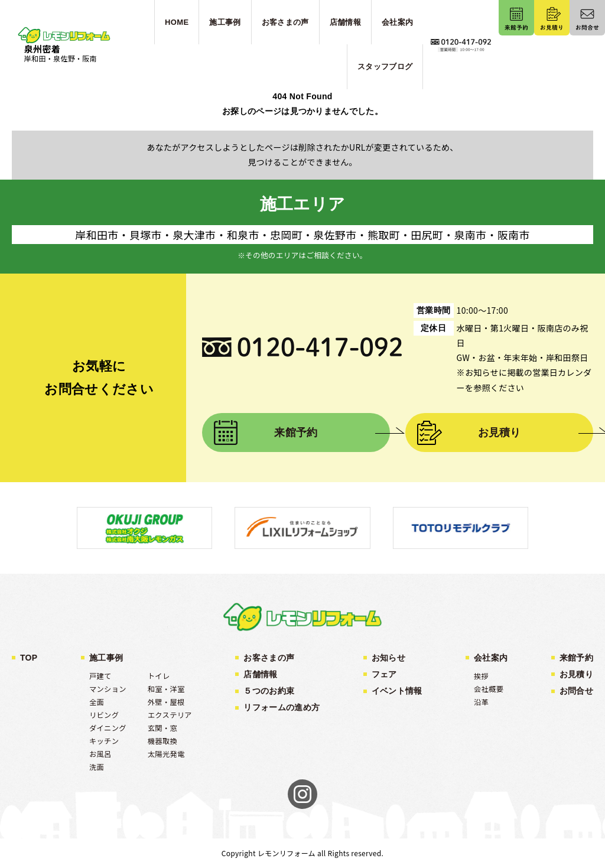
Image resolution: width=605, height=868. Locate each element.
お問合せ (576, 691)
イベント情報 (397, 691)
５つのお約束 (269, 691)
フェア (384, 674)
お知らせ (388, 658)
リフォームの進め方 (282, 707)
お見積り (500, 433)
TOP (29, 658)
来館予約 (296, 433)
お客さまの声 (269, 658)
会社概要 (489, 689)
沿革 (481, 702)
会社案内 (491, 658)
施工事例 (106, 658)
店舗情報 (260, 674)
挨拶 (481, 676)
